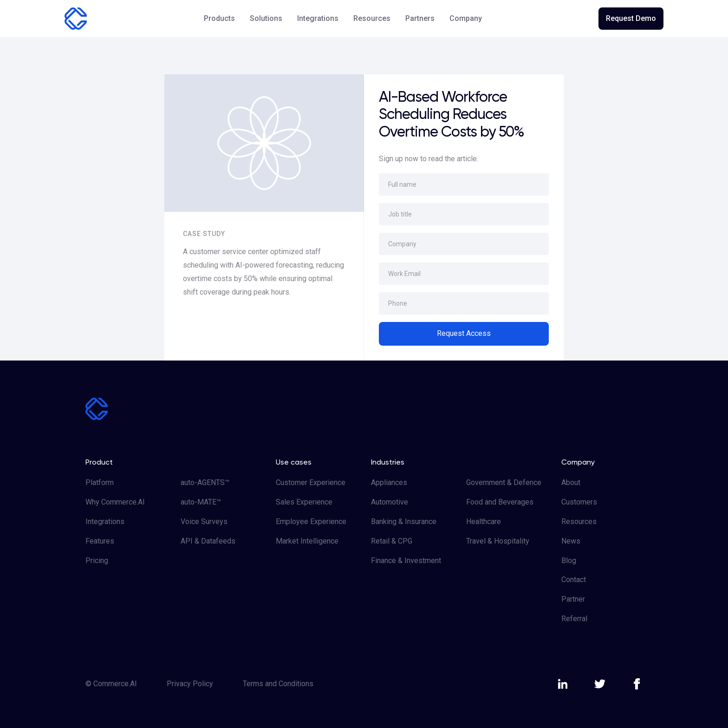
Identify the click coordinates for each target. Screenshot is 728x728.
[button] (219, 19)
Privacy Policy (190, 684)
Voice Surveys (204, 521)
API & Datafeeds (208, 541)
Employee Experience (311, 521)
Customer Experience (311, 482)
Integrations (318, 18)
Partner (573, 599)
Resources (579, 521)
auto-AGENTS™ (205, 482)
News (571, 541)
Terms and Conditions (278, 684)
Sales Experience (304, 502)
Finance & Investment (406, 561)
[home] (76, 19)
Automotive (390, 502)
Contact (574, 580)
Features (100, 541)
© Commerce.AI (111, 684)
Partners (420, 18)
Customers (579, 502)
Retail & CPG (392, 541)
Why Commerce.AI (115, 502)
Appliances (389, 482)
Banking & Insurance (404, 521)
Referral (574, 619)
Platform (100, 482)
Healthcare (484, 521)
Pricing (97, 561)
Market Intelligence (307, 541)
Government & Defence (504, 482)
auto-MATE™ (201, 502)
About (571, 482)
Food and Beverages (500, 502)
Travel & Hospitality (498, 541)
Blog (569, 561)
